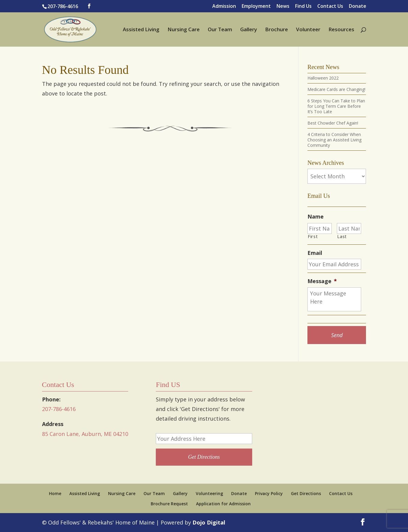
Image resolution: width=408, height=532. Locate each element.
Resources (341, 30)
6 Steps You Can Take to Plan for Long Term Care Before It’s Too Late (336, 106)
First (313, 236)
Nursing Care (184, 30)
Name (316, 217)
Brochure (277, 30)
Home (55, 493)
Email (315, 253)
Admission (224, 6)
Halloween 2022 (323, 78)
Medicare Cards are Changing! (336, 89)
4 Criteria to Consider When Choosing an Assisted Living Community (334, 140)
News (283, 6)
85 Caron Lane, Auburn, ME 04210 (85, 434)
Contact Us (330, 6)
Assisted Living (141, 30)
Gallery (249, 30)
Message (322, 281)
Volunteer (308, 30)
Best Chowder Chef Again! (333, 123)
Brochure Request (169, 504)
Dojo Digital (209, 522)
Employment (256, 6)
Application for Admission (223, 504)
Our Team (220, 30)
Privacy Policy (269, 493)
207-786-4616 (63, 6)
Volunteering (209, 493)
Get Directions (306, 493)
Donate (358, 6)
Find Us (303, 6)
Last (342, 236)
